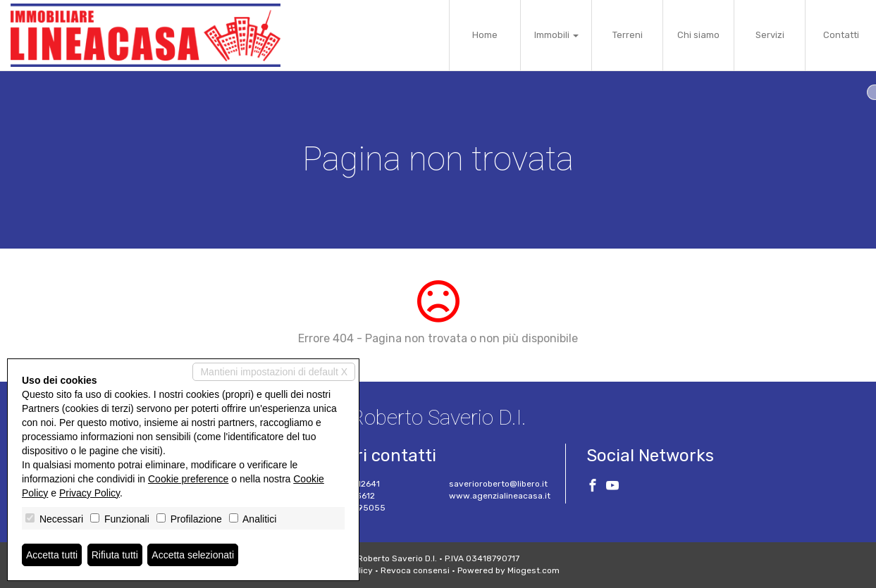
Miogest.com (533, 570)
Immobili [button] (556, 35)
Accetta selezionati (193, 555)
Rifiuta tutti (115, 555)
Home (485, 35)
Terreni (628, 35)
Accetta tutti (52, 555)
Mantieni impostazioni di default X (274, 372)
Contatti (841, 35)
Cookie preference (188, 479)
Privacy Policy (90, 493)
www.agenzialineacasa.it (500, 496)
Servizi (770, 35)
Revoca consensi (415, 570)
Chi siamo (698, 35)
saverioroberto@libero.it (498, 484)
